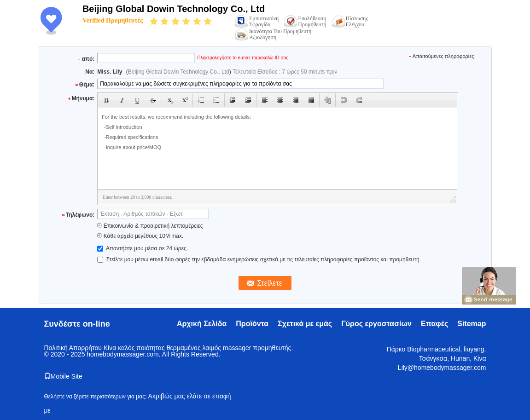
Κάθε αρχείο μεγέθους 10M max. (140, 236)
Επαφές (434, 324)
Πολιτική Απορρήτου (73, 348)
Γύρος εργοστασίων (376, 324)
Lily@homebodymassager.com (442, 368)
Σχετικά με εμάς (305, 324)
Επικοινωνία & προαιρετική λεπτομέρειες (150, 226)
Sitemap (472, 324)
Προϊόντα (252, 324)
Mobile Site (63, 376)
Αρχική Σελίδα (202, 324)
